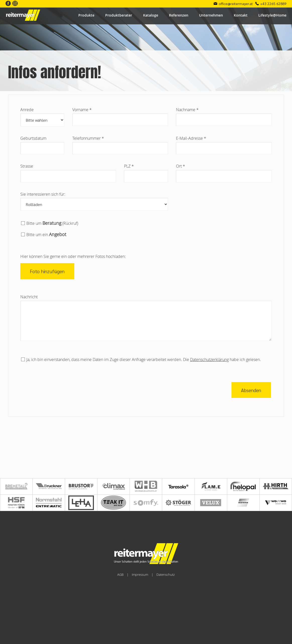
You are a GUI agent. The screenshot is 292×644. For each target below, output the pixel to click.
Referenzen (179, 15)
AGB (120, 575)
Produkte (86, 15)
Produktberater (119, 15)
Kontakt (241, 15)
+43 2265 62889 (273, 4)
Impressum (140, 575)
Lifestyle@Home (272, 15)
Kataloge (151, 15)
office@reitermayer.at (236, 4)
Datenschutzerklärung (209, 360)
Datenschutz (166, 575)
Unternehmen (211, 15)
